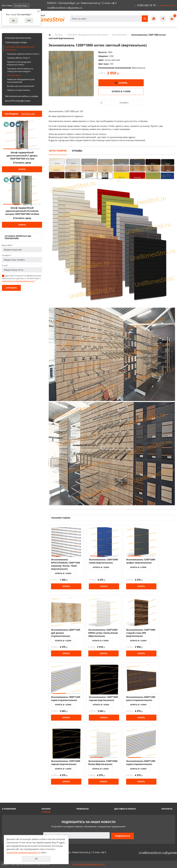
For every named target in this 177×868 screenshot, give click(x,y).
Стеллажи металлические (18, 38)
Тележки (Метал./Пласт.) (18, 58)
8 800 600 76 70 (147, 5)
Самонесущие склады (16, 42)
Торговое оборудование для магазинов (20, 48)
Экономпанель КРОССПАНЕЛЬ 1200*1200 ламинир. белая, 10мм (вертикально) (66, 565)
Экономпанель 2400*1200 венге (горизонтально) (142, 700)
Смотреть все (28, 114)
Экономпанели (14, 75)
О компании (9, 809)
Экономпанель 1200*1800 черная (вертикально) (104, 700)
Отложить (124, 103)
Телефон (7, 255)
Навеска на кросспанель (19, 90)
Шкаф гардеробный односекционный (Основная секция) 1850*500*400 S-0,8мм (22, 211)
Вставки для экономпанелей (21, 86)
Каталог (59, 35)
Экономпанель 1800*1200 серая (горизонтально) (66, 700)
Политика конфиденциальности (89, 864)
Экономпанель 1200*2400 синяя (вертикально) (104, 562)
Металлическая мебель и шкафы (22, 96)
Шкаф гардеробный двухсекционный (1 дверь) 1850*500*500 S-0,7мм (22, 156)
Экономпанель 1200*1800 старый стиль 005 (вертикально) (142, 634)
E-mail (5, 265)
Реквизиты (83, 809)
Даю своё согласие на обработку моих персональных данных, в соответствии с (22, 278)
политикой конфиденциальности (18, 281)
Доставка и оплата (125, 809)
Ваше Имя (7, 245)
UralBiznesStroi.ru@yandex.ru (65, 8)
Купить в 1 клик (121, 91)
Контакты (167, 809)
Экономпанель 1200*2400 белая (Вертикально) (104, 765)
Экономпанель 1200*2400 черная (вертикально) (66, 765)
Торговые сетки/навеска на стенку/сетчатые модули (20, 70)
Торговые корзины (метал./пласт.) (23, 54)
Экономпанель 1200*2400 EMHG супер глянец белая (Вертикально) (104, 634)
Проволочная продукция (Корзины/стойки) (19, 63)
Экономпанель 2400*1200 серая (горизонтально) (142, 765)
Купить (22, 169)
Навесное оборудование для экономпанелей (21, 81)
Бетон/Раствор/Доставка (18, 101)
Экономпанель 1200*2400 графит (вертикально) (142, 562)
